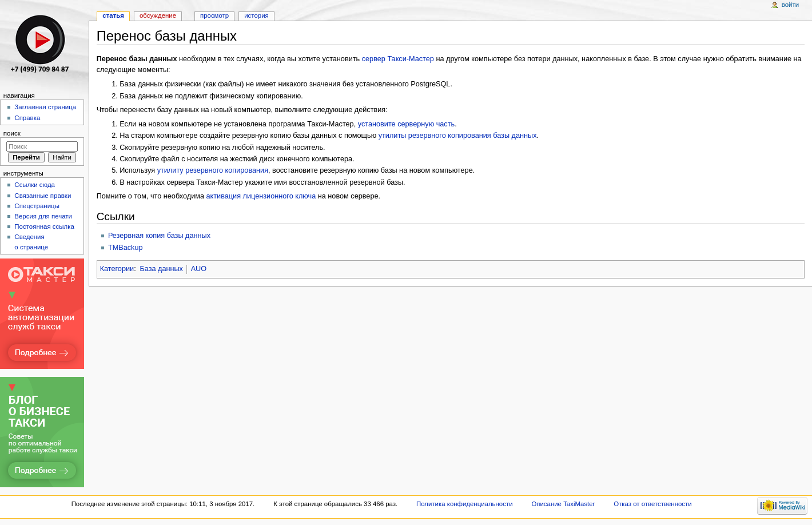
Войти (790, 5)
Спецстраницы (37, 206)
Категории (117, 269)
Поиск (12, 133)
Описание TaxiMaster (563, 504)
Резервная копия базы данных (159, 236)
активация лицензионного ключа (261, 196)
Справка (27, 118)
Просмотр (214, 15)
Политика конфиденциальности (465, 504)
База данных (161, 269)
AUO (199, 269)
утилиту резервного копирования (213, 170)
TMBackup (126, 248)
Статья (113, 15)
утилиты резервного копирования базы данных (458, 136)
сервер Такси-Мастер (398, 59)
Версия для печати (43, 216)
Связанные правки (43, 196)
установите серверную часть (406, 124)
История (256, 15)
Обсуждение (158, 15)
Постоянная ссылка (44, 226)
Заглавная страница (45, 107)
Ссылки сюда (35, 185)
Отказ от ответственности (652, 504)
